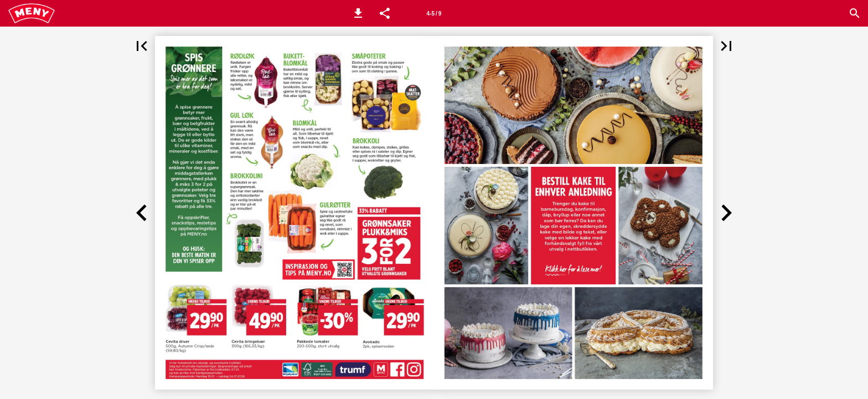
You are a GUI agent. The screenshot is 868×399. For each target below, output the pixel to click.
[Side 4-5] (434, 13)
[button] (358, 13)
